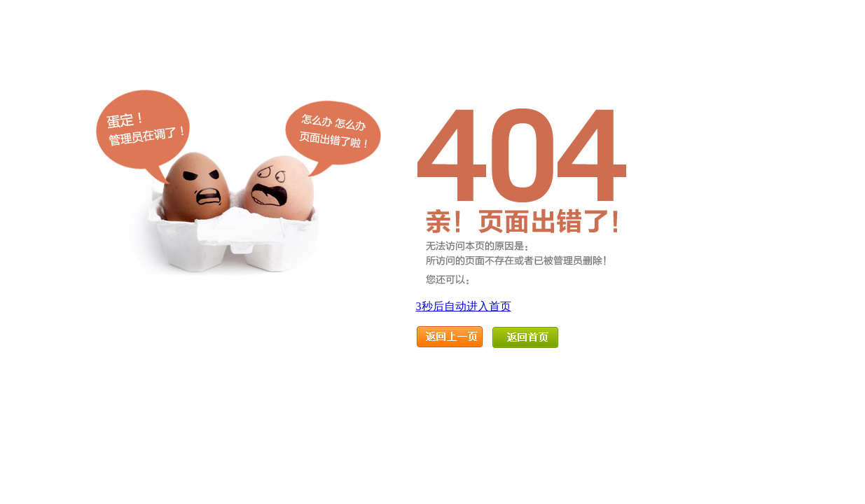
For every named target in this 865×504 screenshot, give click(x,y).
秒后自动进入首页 (464, 306)
